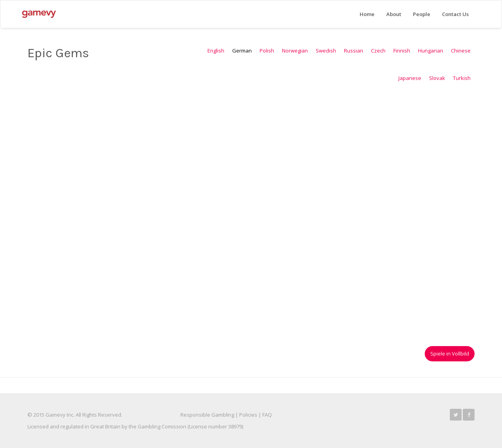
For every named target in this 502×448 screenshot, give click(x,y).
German (242, 51)
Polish (267, 51)
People (422, 14)
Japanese (410, 78)
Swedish (326, 51)
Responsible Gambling (207, 415)
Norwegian (295, 51)
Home (367, 14)
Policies (248, 415)
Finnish (402, 51)
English (216, 51)
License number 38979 (216, 426)
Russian (354, 51)
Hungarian (431, 51)
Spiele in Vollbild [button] (450, 354)
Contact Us (455, 14)
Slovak (437, 78)
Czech (378, 51)
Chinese (461, 51)
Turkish (462, 78)
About (394, 14)
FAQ (267, 415)
